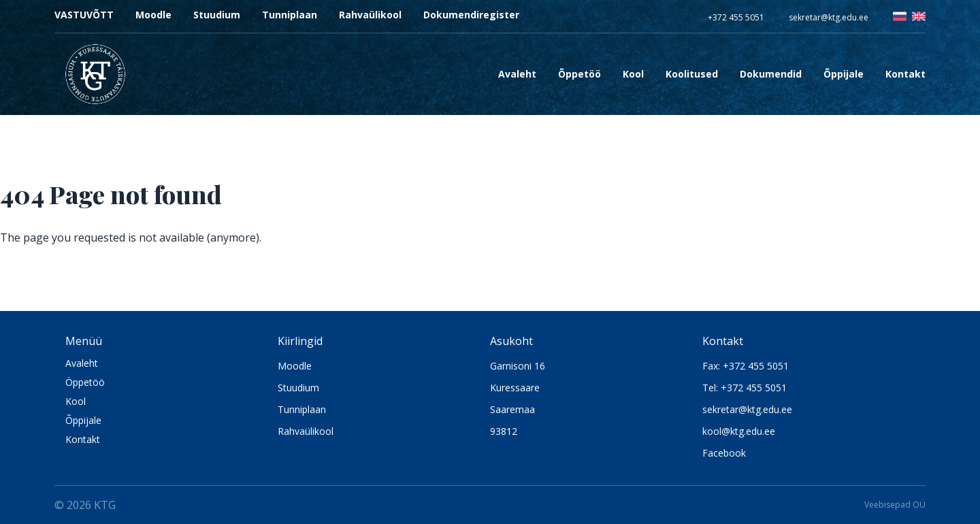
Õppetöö (579, 74)
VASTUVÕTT (84, 15)
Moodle (153, 15)
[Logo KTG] (95, 74)
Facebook (724, 453)
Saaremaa (512, 409)
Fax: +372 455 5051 (746, 366)
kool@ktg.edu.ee (739, 431)
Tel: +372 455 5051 (745, 388)
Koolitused (692, 74)
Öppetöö (85, 382)
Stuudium (217, 15)
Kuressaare (515, 388)
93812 (504, 431)
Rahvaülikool (370, 15)
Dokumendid (771, 74)
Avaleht (517, 74)
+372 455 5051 (736, 17)
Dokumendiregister (471, 15)
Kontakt (905, 74)
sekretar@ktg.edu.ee (829, 17)
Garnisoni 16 (518, 366)
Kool (76, 401)
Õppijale (83, 420)
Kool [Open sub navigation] (633, 74)
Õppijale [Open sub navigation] (844, 74)
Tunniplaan (290, 15)
